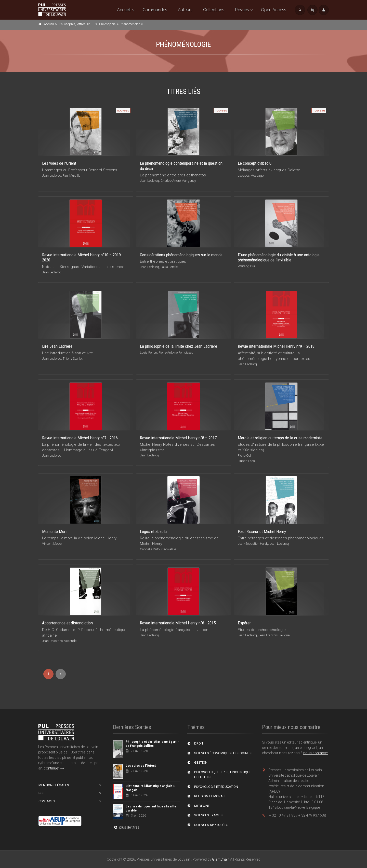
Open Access (274, 10)
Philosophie (107, 24)
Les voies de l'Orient (141, 766)
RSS (42, 793)
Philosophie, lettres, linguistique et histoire (89, 24)
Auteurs (185, 10)
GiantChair (220, 859)
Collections (214, 10)
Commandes (155, 10)
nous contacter (316, 753)
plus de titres (126, 827)
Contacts (47, 801)
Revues (242, 10)
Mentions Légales (54, 785)
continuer (54, 768)
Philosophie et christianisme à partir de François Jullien (152, 744)
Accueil (124, 10)
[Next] (61, 674)
